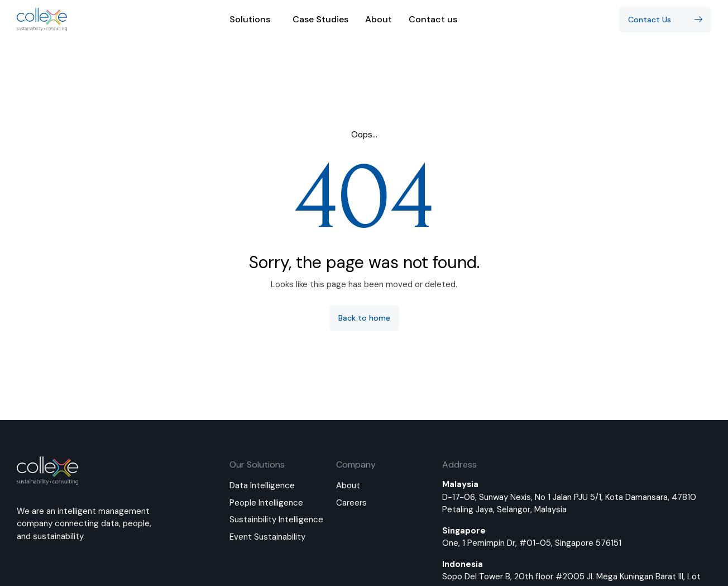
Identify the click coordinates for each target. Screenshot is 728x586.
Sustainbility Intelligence (276, 520)
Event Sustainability (267, 537)
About (379, 19)
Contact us (433, 19)
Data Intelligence (262, 485)
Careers (351, 503)
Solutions (253, 19)
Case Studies (320, 19)
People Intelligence (266, 503)
